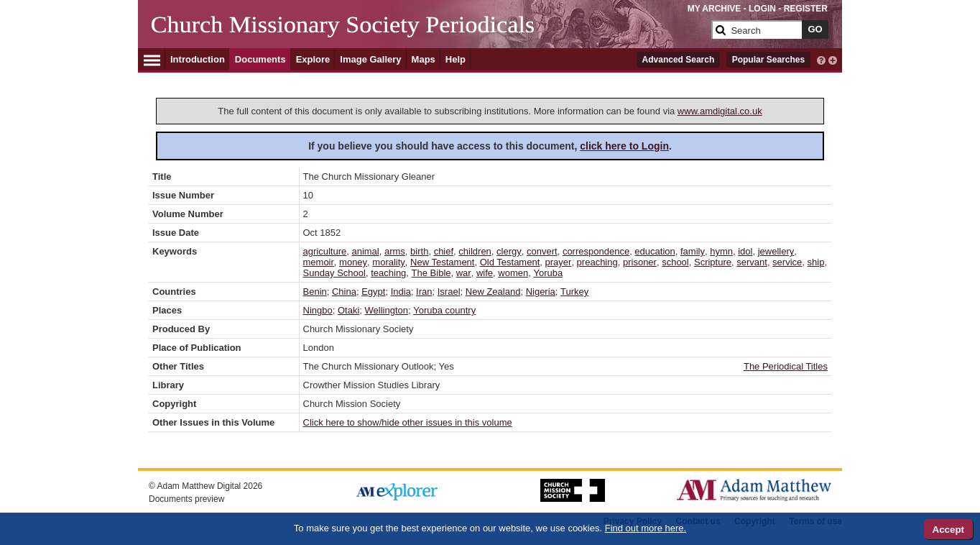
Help (456, 59)
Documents (260, 59)
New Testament (442, 262)
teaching (388, 273)
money (353, 262)
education (655, 251)
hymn (721, 251)
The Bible (431, 273)
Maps (424, 59)
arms (395, 251)
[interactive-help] (821, 59)
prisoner (640, 262)
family (693, 251)
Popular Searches (768, 60)
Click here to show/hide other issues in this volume (408, 422)
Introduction (198, 59)
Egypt (373, 292)
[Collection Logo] (429, 36)
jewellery (776, 251)
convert (542, 251)
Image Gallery (370, 59)
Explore (313, 59)
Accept (948, 530)
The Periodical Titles (786, 366)
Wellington (387, 310)
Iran (424, 292)
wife (485, 273)
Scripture (713, 262)
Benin (315, 292)
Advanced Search (679, 60)
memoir (319, 262)
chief (444, 251)
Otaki (348, 310)
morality (389, 262)
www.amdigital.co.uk (720, 111)
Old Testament (510, 262)
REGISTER (806, 9)
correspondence (596, 251)
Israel (449, 292)
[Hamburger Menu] (152, 58)
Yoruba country (444, 310)
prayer (559, 262)
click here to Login (624, 146)
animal (365, 251)
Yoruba (548, 273)
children (475, 251)
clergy (509, 251)
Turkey (574, 292)
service (787, 262)
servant (752, 262)
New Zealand (493, 292)
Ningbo (318, 310)
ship (816, 262)
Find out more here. (646, 528)
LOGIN (762, 9)
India (401, 292)
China (344, 292)
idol (745, 251)
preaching (597, 262)
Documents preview (186, 499)
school (675, 262)
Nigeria (541, 292)
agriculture (325, 251)
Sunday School (334, 273)
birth (419, 251)
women (513, 273)
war (464, 273)
